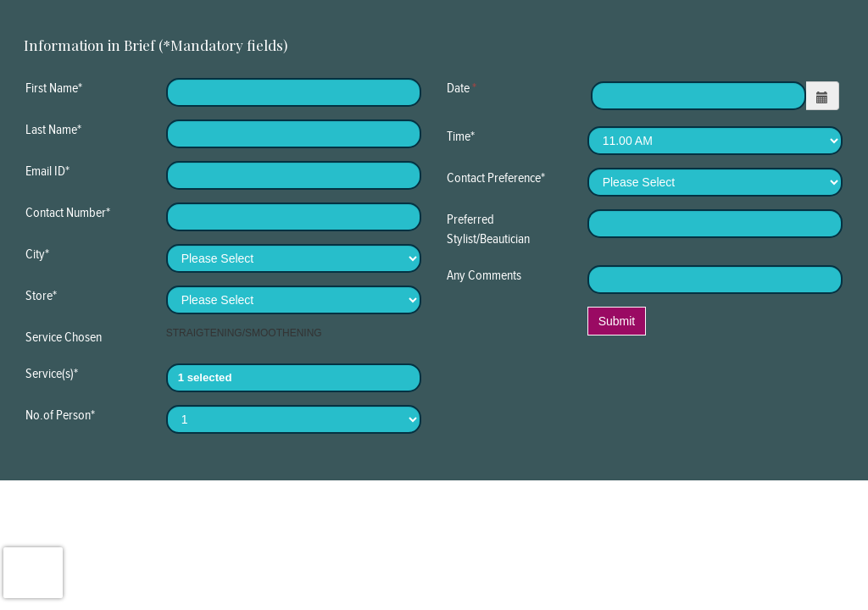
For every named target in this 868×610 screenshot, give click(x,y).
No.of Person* (60, 415)
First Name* (54, 88)
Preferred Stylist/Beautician (488, 229)
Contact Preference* (496, 177)
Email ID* (47, 171)
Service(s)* (52, 373)
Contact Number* (68, 212)
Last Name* (53, 129)
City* (37, 254)
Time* (461, 136)
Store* (41, 295)
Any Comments (484, 275)
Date (462, 88)
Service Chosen (64, 337)
